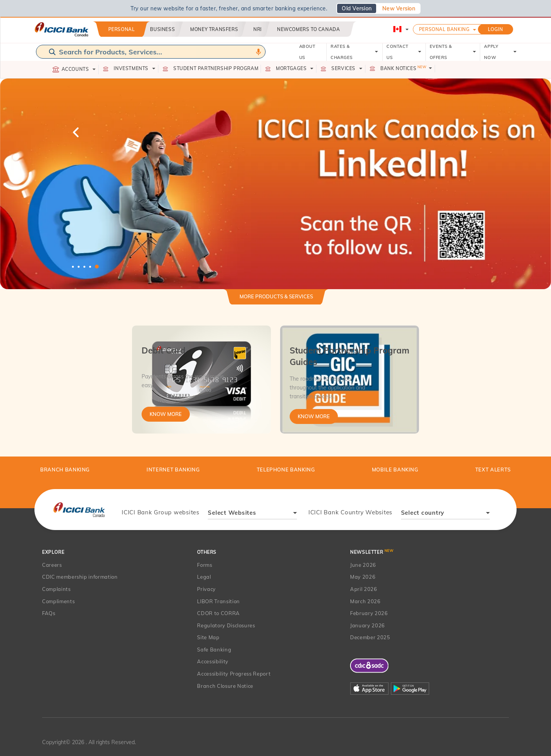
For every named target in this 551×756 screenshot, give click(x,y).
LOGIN (496, 29)
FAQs (49, 613)
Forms (205, 565)
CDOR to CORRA (218, 613)
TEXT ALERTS (493, 470)
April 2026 (364, 589)
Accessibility (213, 661)
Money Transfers (214, 29)
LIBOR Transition (218, 601)
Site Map (208, 637)
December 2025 (370, 637)
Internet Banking (173, 470)
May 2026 (363, 577)
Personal (122, 29)
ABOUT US (307, 52)
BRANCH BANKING (65, 470)
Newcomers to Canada (308, 29)
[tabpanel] (275, 184)
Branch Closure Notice (225, 686)
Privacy (206, 589)
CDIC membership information (80, 577)
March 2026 (365, 601)
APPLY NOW (500, 52)
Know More (166, 414)
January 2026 (368, 625)
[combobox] (252, 514)
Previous (77, 132)
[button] (275, 184)
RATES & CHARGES (355, 52)
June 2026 (363, 565)
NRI (258, 29)
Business (162, 29)
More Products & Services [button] (276, 296)
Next (474, 132)
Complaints (56, 589)
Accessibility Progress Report (234, 674)
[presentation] (79, 509)
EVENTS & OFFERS (453, 52)
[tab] (276, 300)
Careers (52, 565)
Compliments (58, 601)
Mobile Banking (395, 470)
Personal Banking (444, 29)
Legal (204, 577)
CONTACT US (404, 52)
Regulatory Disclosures (226, 625)
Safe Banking (214, 650)
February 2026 (369, 613)
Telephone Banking (286, 470)
